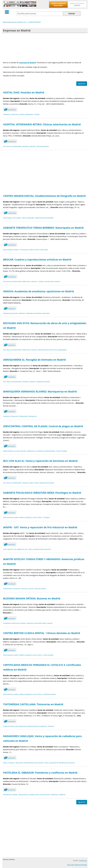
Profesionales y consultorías (12, 589)
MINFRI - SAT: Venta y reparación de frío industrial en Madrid (40, 527)
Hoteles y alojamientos (27, 114)
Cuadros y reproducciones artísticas (49, 282)
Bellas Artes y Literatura (30, 282)
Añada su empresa (77, 4)
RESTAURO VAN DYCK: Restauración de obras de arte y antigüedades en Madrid (45, 326)
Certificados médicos (50, 694)
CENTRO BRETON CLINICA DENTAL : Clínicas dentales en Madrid (42, 633)
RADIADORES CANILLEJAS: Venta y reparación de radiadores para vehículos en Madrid (42, 738)
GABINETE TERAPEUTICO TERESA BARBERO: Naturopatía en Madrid (43, 228)
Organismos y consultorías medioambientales (41, 451)
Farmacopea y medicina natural (30, 250)
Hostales (37, 114)
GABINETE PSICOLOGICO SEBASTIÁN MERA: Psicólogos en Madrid (42, 493)
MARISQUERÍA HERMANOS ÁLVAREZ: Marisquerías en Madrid (40, 392)
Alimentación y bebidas (10, 795)
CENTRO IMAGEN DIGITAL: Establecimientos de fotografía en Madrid (44, 196)
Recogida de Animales (43, 382)
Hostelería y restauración (11, 114)
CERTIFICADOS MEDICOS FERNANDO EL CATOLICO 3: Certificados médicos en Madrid (42, 667)
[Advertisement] (45, 46)
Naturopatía (44, 250)
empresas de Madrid (27, 63)
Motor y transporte (9, 763)
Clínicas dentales (48, 655)
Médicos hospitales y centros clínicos (31, 517)
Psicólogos (46, 517)
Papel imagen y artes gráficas (12, 218)
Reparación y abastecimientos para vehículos (30, 763)
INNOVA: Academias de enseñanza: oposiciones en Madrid (38, 291)
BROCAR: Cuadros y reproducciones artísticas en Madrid (37, 260)
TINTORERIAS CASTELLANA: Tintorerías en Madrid (33, 704)
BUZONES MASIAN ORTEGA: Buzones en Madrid (32, 598)
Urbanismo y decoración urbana (36, 623)
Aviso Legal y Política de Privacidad (77, 865)
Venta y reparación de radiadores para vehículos (60, 763)
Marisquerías (33, 416)
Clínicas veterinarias (43, 146)
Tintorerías (51, 726)
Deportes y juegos (28, 483)
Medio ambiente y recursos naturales (15, 451)
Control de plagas (62, 451)
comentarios (10, 109)
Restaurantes (24, 416)
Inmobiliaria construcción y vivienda (14, 623)
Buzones (50, 623)
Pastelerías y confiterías (58, 795)
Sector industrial (8, 549)
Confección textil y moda (11, 726)
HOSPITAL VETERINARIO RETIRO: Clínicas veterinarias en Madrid (42, 124)
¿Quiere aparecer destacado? (58, 4)
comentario (10, 308)
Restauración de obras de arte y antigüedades (52, 350)
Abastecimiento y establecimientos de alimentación (34, 795)
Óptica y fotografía (28, 218)
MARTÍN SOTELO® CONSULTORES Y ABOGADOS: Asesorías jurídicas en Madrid (44, 561)
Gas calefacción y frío (21, 549)
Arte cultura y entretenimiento (12, 146)
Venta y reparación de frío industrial (39, 549)
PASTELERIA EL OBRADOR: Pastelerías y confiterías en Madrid (40, 773)
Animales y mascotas (29, 146)
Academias (22, 313)
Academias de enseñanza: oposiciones (38, 313)
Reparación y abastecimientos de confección (33, 726)
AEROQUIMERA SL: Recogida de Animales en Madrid (34, 360)
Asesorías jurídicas (40, 589)
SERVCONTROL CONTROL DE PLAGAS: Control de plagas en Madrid (43, 426)
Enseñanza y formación (10, 313)
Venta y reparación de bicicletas (44, 483)
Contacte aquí (83, 861)
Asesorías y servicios (27, 589)
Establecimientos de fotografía (44, 218)
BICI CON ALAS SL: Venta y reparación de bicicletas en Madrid (40, 461)
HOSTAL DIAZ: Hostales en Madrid (24, 92)
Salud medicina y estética (11, 250)
